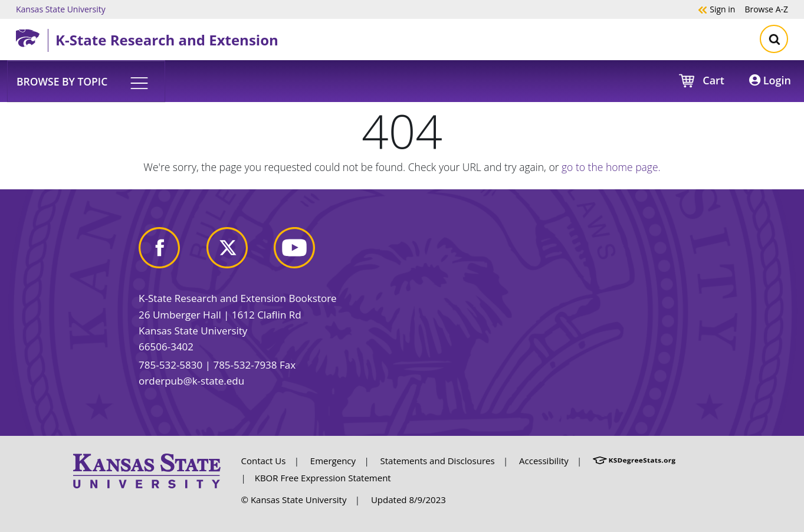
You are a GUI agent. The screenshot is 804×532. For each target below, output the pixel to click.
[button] (86, 81)
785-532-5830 (170, 365)
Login (770, 80)
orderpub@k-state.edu (191, 381)
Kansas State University (61, 9)
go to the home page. (611, 167)
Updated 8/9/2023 (408, 500)
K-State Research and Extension (167, 40)
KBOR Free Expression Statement (323, 478)
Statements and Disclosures (438, 461)
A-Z (766, 9)
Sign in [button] (716, 9)
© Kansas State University (294, 500)
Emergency (333, 461)
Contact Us (264, 461)
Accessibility (544, 461)
